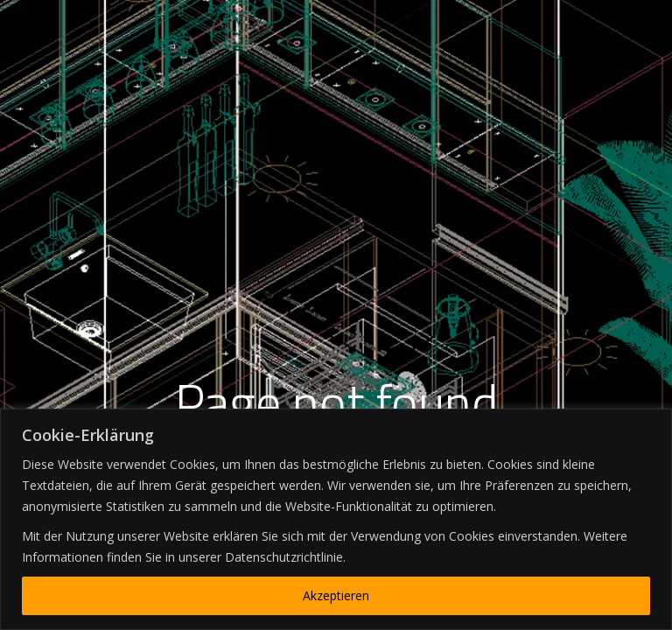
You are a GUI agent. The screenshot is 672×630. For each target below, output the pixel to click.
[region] (336, 519)
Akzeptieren (336, 595)
